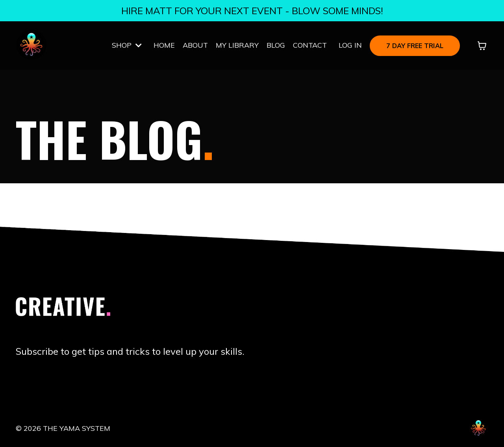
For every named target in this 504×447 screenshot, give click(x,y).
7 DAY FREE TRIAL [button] (415, 46)
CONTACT (310, 45)
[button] (415, 45)
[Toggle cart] (482, 46)
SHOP (127, 45)
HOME (164, 45)
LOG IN (350, 45)
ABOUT (195, 45)
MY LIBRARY (237, 45)
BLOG (276, 45)
